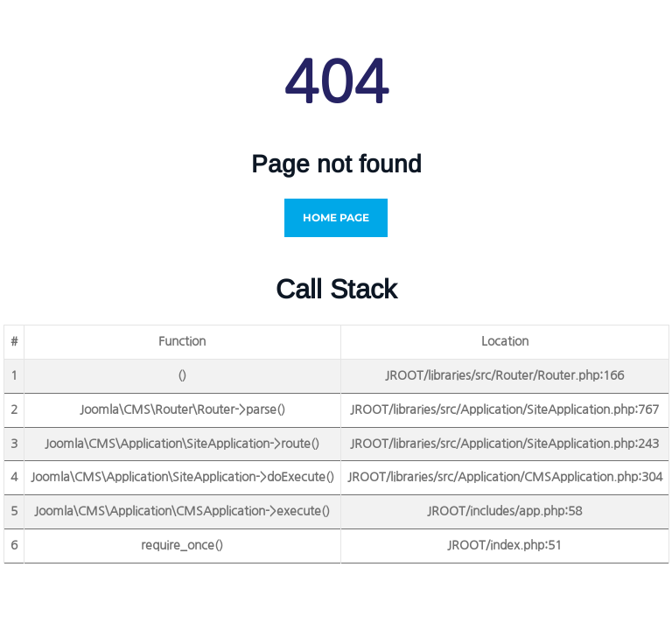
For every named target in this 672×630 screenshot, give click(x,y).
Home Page (336, 217)
